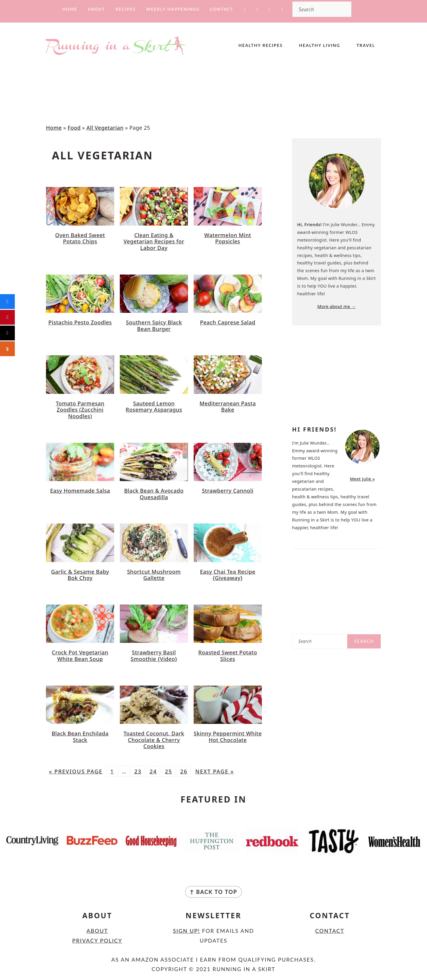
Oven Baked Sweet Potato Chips (80, 238)
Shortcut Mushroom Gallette (154, 575)
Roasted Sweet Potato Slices (228, 656)
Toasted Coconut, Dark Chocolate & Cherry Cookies (154, 740)
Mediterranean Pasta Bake (228, 407)
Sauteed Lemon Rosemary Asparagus (154, 407)
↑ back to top (214, 892)
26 (184, 771)
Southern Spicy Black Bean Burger (154, 326)
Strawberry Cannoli (228, 491)
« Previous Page (76, 771)
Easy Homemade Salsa (80, 491)
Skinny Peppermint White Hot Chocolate (228, 737)
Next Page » (215, 771)
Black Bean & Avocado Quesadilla (154, 494)
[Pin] (7, 317)
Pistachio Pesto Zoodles (80, 322)
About (97, 931)
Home (54, 128)
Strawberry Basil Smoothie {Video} (154, 656)
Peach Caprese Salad (228, 322)
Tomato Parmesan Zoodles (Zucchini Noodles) (80, 410)
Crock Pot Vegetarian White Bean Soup (80, 656)
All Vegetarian (105, 128)
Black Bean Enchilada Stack (80, 737)
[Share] (7, 302)
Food (74, 128)
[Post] (7, 333)
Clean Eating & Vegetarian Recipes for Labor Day (154, 241)
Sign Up (185, 931)
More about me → (336, 306)
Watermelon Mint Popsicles (228, 238)
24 (153, 771)
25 (169, 771)
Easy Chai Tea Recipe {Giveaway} (228, 575)
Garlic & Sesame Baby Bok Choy (80, 575)
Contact (330, 931)
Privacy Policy (97, 941)
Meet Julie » (362, 479)
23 (138, 771)
